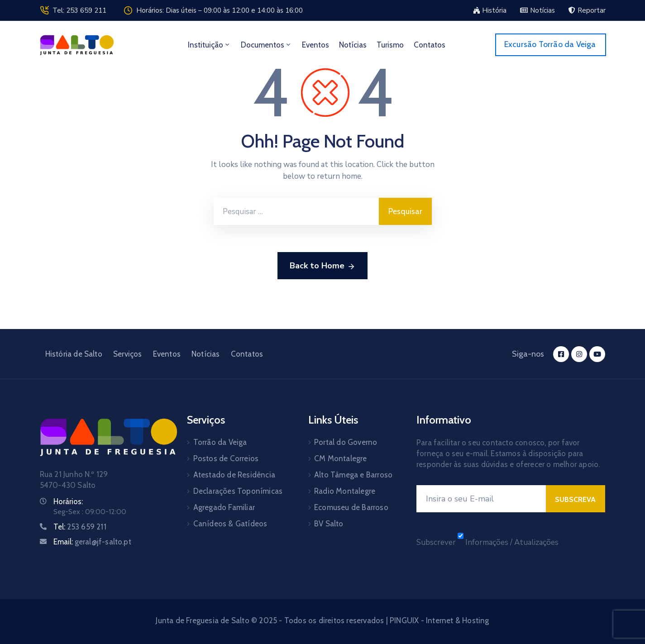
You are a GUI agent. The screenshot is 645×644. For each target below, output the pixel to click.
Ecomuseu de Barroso (351, 507)
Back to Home (322, 266)
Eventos (315, 45)
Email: (92, 542)
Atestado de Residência (234, 475)
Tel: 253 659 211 (79, 10)
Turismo (390, 45)
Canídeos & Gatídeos (230, 524)
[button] (490, 10)
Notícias (353, 45)
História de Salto (74, 354)
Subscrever (436, 542)
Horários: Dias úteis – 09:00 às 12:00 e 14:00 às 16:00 (220, 10)
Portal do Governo (346, 442)
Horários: (68, 501)
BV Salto (329, 524)
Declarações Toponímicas (238, 491)
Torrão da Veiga (220, 442)
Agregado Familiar (224, 507)
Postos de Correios (226, 458)
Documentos (266, 45)
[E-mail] (481, 499)
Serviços (128, 354)
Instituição (209, 45)
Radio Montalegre (345, 491)
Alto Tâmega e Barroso (353, 475)
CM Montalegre (341, 458)
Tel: (80, 527)
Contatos (430, 45)
